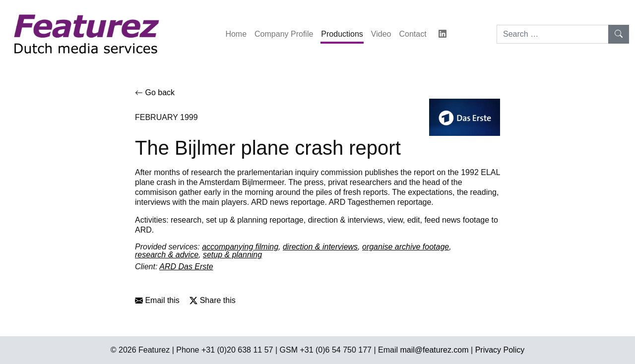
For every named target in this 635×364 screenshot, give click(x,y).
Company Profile (284, 34)
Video (381, 34)
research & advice (167, 255)
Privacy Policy (500, 350)
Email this (157, 300)
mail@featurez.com (435, 350)
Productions (342, 34)
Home (236, 34)
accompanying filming (240, 247)
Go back (155, 92)
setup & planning (232, 255)
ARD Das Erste (186, 267)
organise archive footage (406, 247)
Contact (413, 34)
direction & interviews (320, 247)
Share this (212, 300)
